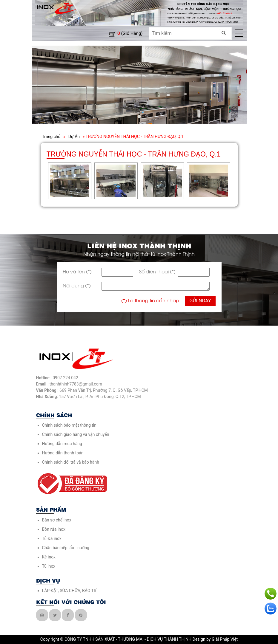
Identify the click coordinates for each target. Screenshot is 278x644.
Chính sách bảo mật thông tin (69, 425)
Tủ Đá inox (52, 538)
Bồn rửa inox (54, 529)
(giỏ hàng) (130, 33)
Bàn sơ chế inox (57, 520)
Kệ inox (49, 557)
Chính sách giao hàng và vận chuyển (76, 434)
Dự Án (74, 137)
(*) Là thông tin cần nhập (150, 300)
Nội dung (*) (77, 285)
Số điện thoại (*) (157, 271)
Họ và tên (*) (77, 271)
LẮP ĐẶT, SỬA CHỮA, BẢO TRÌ (70, 591)
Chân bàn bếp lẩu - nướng (66, 548)
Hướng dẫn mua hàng (62, 444)
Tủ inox (49, 566)
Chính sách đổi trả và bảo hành (71, 462)
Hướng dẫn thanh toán (63, 453)
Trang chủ (51, 137)
